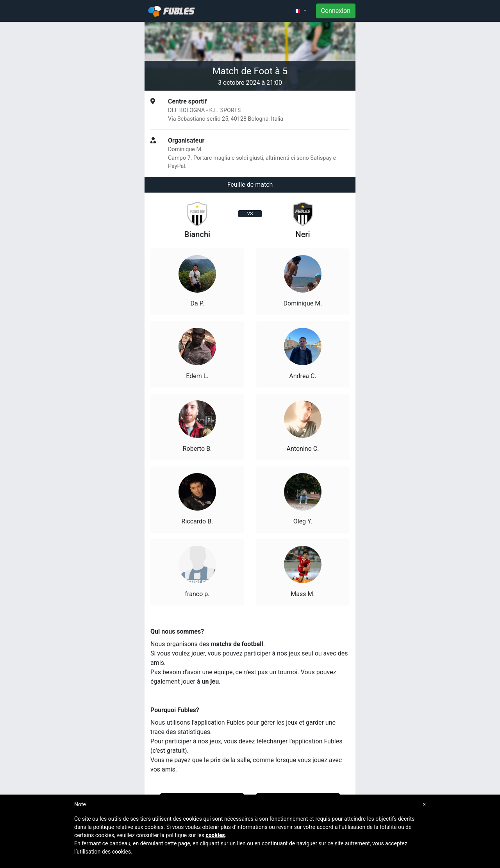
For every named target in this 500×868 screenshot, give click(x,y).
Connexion (336, 11)
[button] (300, 11)
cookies (215, 835)
